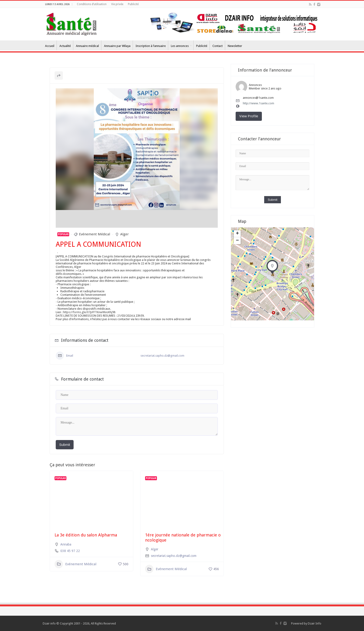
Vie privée (117, 4)
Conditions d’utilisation (92, 4)
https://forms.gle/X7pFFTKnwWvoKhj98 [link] (89, 312)
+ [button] (237, 234)
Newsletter (235, 46)
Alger (124, 234)
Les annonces (180, 46)
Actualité (65, 46)
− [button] (237, 241)
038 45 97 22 (70, 551)
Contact (218, 46)
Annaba (66, 544)
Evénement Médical (94, 234)
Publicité (133, 4)
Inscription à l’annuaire (151, 46)
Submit (65, 445)
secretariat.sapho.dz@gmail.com (162, 356)
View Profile (249, 116)
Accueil (50, 46)
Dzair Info (315, 623)
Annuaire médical (87, 46)
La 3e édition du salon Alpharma (86, 535)
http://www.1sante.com (258, 103)
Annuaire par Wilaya (117, 46)
